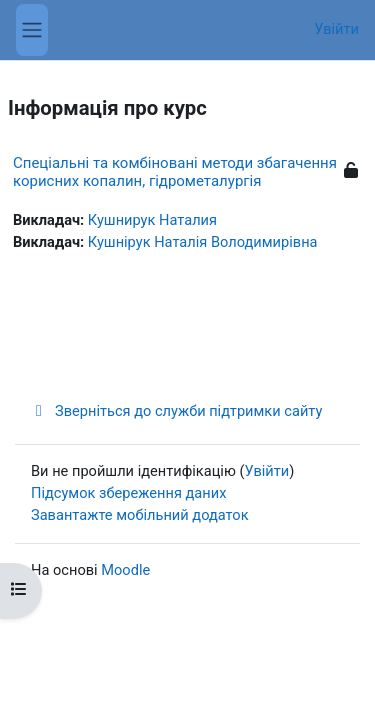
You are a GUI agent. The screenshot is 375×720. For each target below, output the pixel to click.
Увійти (336, 29)
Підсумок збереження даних (128, 493)
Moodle (125, 570)
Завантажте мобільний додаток (140, 515)
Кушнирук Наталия (152, 220)
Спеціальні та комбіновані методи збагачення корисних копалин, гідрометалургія (175, 172)
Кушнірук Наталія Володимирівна (203, 242)
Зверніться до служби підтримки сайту (176, 411)
